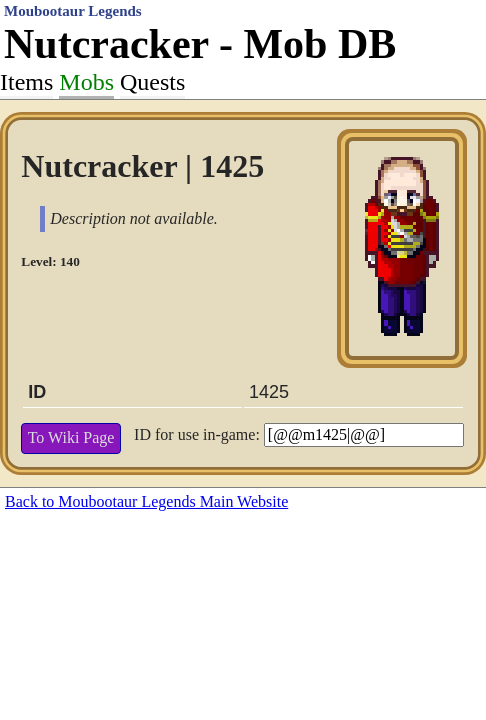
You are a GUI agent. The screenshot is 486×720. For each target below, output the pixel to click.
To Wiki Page (71, 437)
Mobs (86, 82)
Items (26, 82)
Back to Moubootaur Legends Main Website (146, 501)
